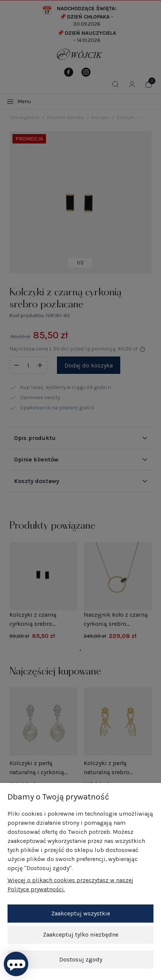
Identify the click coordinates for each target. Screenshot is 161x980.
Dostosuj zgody (81, 959)
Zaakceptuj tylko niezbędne (81, 934)
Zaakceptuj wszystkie (81, 913)
